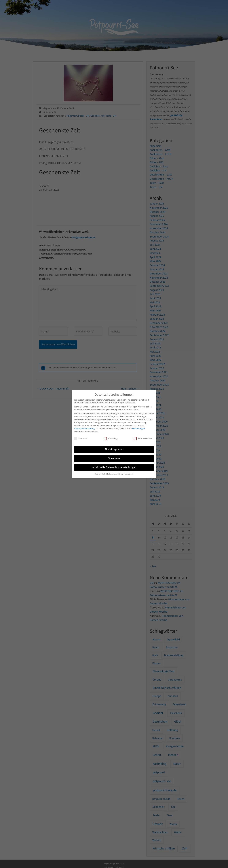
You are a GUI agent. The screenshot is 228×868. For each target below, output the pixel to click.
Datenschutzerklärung (84, 428)
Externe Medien (143, 438)
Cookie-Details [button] (101, 474)
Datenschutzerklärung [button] (115, 474)
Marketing (110, 438)
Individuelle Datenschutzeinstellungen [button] (114, 467)
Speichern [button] (114, 458)
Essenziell (81, 438)
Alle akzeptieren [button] (114, 449)
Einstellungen (139, 428)
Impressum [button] (129, 474)
